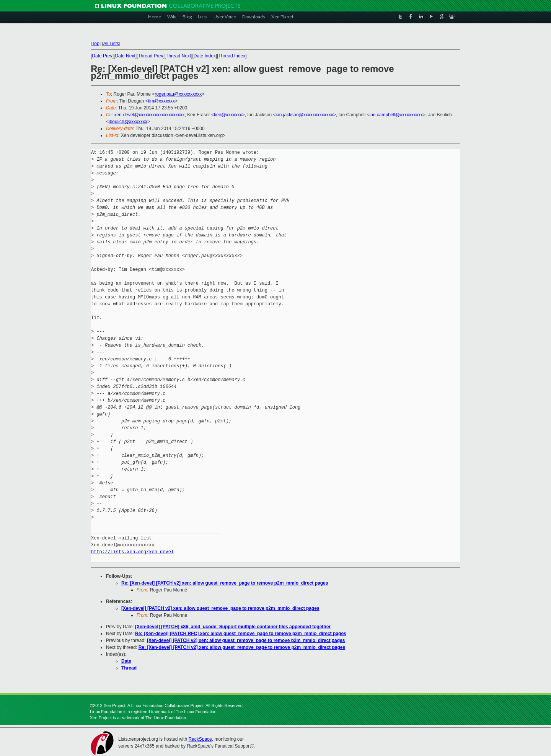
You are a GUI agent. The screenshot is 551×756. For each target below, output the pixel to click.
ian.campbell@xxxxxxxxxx (396, 115)
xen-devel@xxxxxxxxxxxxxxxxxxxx (149, 115)
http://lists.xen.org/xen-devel (132, 552)
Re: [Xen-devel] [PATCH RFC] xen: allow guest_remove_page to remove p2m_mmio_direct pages (241, 634)
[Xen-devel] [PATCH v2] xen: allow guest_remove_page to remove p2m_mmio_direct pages (220, 608)
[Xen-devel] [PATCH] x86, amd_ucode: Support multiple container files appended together (233, 627)
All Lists (111, 44)
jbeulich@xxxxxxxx (128, 122)
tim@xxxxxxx (161, 101)
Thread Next (178, 56)
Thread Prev (150, 56)
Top (95, 44)
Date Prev (102, 56)
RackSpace (200, 739)
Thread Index (232, 56)
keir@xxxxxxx (228, 115)
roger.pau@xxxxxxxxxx (178, 94)
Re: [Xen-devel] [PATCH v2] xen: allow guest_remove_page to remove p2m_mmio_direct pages (225, 583)
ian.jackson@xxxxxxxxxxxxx (305, 115)
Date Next (125, 56)
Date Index (205, 56)
